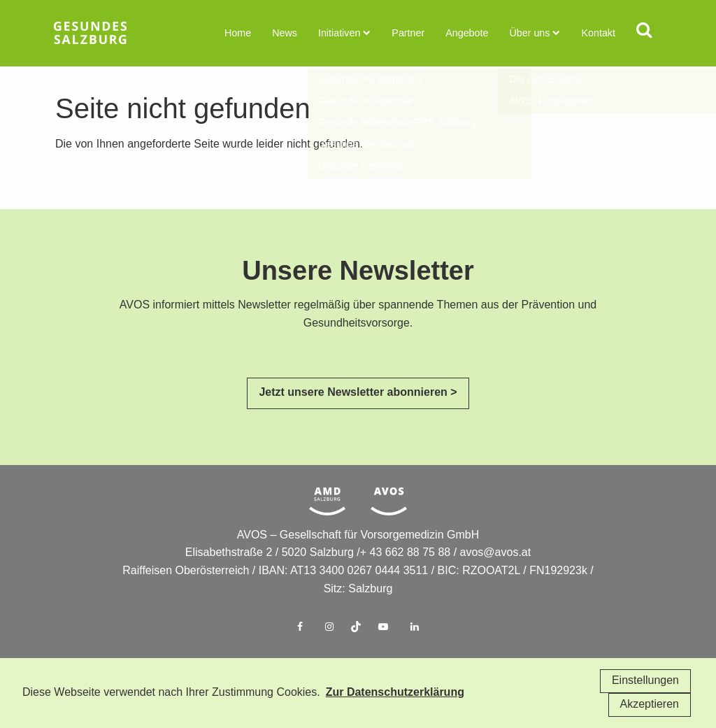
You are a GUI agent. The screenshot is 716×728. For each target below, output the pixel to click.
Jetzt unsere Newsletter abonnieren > (358, 414)
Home (241, 33)
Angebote (468, 33)
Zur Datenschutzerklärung (395, 693)
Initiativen (342, 33)
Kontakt (597, 33)
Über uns (530, 33)
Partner (410, 33)
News (288, 33)
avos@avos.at (496, 574)
